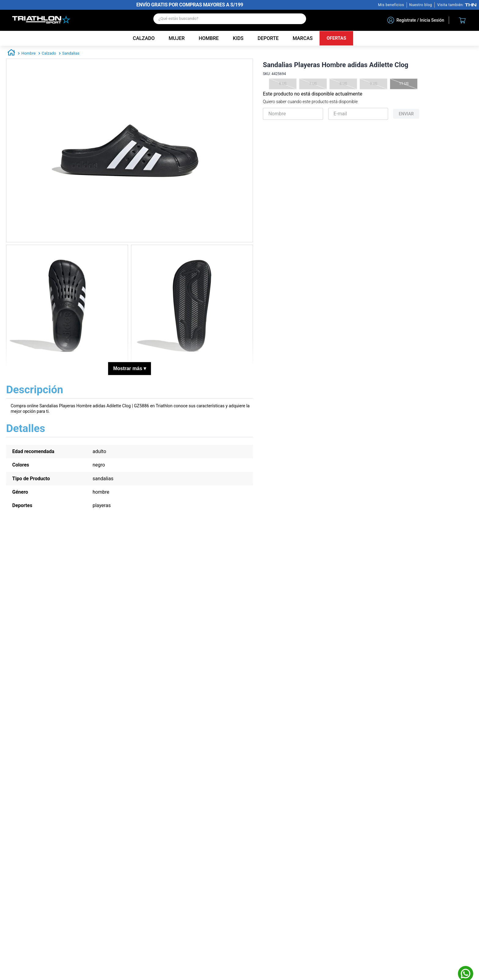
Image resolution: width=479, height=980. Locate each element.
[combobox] (230, 20)
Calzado (49, 53)
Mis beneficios (391, 5)
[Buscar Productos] (298, 19)
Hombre (29, 53)
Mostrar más (130, 368)
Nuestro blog (421, 5)
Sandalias (71, 53)
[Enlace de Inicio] (11, 53)
